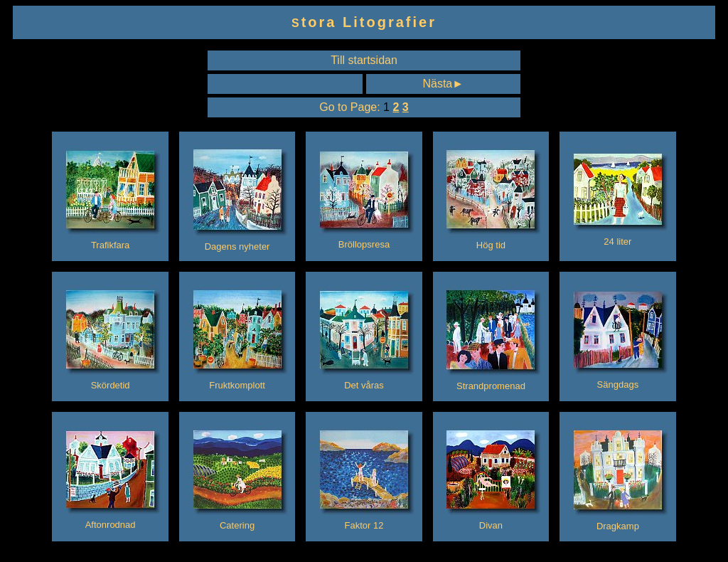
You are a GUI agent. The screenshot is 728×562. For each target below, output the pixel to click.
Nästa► (443, 84)
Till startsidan (364, 60)
